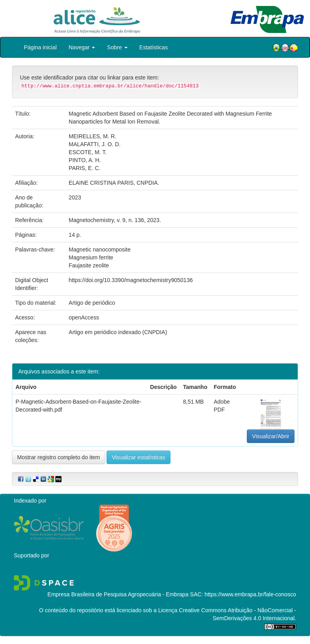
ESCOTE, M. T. (88, 152)
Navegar (82, 47)
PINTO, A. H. (85, 160)
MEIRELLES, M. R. (93, 136)
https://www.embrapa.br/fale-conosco (250, 594)
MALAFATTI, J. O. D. (95, 144)
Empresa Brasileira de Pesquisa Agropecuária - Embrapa (118, 594)
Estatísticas (154, 47)
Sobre (117, 47)
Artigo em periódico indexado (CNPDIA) (118, 332)
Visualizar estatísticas (138, 457)
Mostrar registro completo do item (59, 457)
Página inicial (40, 47)
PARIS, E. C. (85, 168)
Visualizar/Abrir (271, 436)
